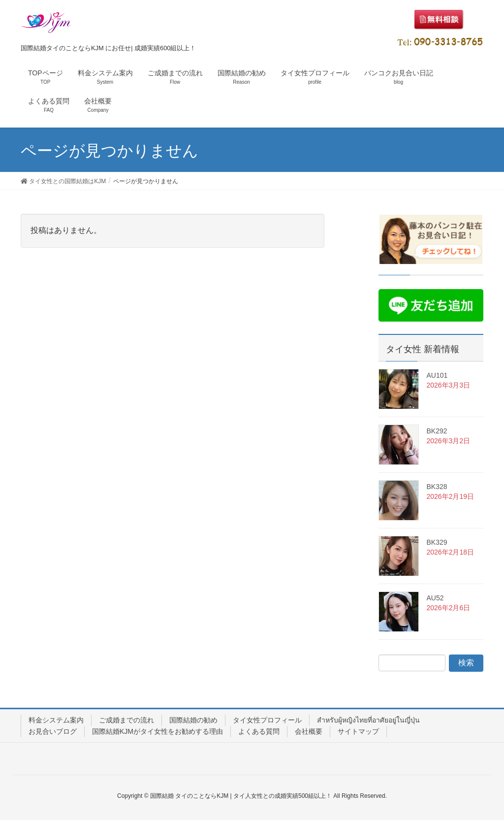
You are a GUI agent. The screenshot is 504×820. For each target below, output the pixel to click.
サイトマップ (358, 731)
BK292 (437, 431)
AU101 (437, 375)
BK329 (437, 542)
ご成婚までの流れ (126, 720)
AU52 (435, 598)
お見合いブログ (53, 731)
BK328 (437, 487)
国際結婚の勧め (193, 720)
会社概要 (309, 731)
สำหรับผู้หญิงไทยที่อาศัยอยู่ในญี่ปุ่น (368, 720)
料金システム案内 (56, 720)
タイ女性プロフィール (267, 720)
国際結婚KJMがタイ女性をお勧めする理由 (157, 731)
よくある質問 (259, 731)
